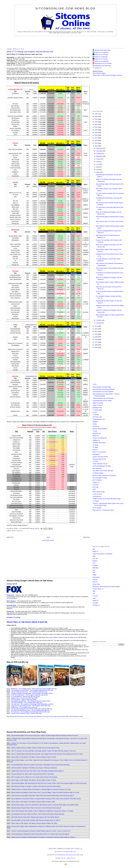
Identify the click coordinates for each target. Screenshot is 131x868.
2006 (96, 345)
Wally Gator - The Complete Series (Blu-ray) (24, 707)
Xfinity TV (95, 600)
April (98, 170)
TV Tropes (96, 501)
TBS (94, 591)
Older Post (86, 537)
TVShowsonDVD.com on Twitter (102, 401)
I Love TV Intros (97, 494)
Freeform (95, 565)
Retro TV (95, 450)
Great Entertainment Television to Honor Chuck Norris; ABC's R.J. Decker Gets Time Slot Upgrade (40, 834)
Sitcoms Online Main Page (101, 50)
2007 (96, 342)
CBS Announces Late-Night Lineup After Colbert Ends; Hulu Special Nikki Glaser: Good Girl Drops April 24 (43, 796)
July (98, 162)
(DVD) (46, 695)
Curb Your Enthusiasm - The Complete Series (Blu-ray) (27, 695)
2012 (96, 329)
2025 (96, 117)
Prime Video (96, 584)
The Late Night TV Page (100, 478)
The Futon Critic (97, 417)
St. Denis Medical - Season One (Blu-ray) (23, 696)
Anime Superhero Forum (100, 464)
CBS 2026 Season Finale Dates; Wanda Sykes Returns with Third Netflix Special (35, 817)
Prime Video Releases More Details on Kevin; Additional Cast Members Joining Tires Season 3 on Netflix (42, 811)
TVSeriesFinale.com (99, 419)
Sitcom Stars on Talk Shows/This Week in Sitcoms (107, 75)
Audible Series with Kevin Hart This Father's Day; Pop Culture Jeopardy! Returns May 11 (37, 771)
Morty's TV (96, 436)
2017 (96, 138)
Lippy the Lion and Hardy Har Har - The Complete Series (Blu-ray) (31, 706)
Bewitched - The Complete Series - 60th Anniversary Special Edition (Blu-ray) (34, 689)
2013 (96, 326)
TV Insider (96, 415)
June (98, 164)
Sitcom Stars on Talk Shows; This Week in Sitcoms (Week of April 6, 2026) (33, 802)
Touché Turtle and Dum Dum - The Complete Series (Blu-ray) (29, 692)
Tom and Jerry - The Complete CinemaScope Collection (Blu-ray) (30, 712)
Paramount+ (96, 577)
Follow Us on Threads (101, 59)
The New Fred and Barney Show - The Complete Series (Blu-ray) (30, 710)
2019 (96, 133)
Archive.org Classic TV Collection (102, 554)
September (100, 156)
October (99, 154)
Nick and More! (97, 468)
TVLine (95, 412)
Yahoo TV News (97, 405)
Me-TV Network (97, 480)
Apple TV (95, 551)
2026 (96, 114)
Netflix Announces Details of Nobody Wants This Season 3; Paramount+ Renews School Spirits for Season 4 (43, 837)
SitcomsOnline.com (69, 852)
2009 (96, 337)
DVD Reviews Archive (76, 716)
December (100, 148)
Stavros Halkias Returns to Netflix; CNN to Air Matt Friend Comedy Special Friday (35, 748)
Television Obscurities (99, 443)
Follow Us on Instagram (102, 61)
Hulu (94, 570)
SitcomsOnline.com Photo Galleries (103, 392)
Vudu (94, 598)
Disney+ (95, 561)
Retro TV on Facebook (99, 452)
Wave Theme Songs (99, 492)
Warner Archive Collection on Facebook (104, 475)
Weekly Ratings (17, 531)
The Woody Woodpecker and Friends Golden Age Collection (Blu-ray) (32, 709)
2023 (96, 122)
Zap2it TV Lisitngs (98, 403)
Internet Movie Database (100, 429)
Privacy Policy (61, 858)
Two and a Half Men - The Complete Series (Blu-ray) (27, 703)
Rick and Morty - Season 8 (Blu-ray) (22, 700)
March (98, 172)
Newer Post (10, 537)
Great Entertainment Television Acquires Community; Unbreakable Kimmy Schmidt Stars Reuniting (40, 765)
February (99, 320)
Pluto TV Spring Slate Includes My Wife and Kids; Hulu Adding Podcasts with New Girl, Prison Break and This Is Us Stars (47, 754)
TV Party (95, 461)
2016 (96, 141)
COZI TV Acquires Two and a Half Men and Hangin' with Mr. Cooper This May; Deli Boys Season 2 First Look (43, 751)
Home (48, 537)
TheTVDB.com (97, 496)
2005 (96, 348)
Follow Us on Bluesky (101, 57)
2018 (96, 135)
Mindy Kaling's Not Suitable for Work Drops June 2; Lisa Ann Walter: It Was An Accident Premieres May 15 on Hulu (45, 792)
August (99, 159)
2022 (96, 125)
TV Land (95, 596)
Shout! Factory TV (98, 589)
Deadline (95, 422)
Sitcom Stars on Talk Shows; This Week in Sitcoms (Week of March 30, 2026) (34, 823)
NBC (94, 572)
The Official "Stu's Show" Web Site (103, 471)
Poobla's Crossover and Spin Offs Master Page (107, 499)
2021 (96, 127)
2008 (96, 340)
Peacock (95, 580)
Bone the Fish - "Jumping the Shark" (103, 510)
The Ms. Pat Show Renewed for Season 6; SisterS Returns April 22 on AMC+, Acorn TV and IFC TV (41, 831)
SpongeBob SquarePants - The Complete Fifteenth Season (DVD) (31, 701)
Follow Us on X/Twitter (101, 55)
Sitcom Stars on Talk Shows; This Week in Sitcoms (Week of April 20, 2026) (34, 757)
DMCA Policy (71, 858)
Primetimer (96, 426)
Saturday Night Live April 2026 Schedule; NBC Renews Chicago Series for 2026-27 (36, 820)
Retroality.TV (96, 454)
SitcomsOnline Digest (99, 73)
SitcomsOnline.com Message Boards (104, 389)
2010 (96, 334)
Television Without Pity (99, 459)
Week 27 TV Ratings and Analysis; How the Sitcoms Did (30, 52)
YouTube (95, 603)
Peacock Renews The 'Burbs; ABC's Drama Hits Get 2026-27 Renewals (33, 774)
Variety (95, 424)
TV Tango (95, 445)
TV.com (95, 431)
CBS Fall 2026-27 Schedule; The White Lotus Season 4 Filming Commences (34, 768)
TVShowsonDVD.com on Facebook (103, 398)
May (98, 167)
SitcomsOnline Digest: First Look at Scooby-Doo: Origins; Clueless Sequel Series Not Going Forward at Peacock (45, 735)
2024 (96, 119)
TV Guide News (97, 410)
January (99, 323)
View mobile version (48, 540)
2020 (96, 130)
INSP (94, 489)
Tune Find (96, 485)
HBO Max (95, 568)
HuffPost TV (96, 440)
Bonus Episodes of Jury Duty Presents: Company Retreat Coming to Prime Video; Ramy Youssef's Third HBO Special (46, 799)
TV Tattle (95, 447)
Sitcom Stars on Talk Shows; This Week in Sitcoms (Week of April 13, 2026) (34, 780)
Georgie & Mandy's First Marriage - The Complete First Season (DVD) (32, 693)
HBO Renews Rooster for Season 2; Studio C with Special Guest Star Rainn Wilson (36, 786)
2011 (96, 331)
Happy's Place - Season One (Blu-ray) (22, 698)
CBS (94, 556)
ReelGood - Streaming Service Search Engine (106, 587)
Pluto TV (95, 582)
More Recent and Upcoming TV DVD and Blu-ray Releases (24, 716)
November (100, 151)
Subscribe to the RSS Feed (103, 66)
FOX (94, 563)
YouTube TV (96, 605)
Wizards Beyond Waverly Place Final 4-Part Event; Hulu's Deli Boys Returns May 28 (36, 808)
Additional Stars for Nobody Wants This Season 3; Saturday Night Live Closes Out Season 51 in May (41, 789)
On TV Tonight (97, 508)
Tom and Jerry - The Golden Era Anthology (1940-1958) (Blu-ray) (30, 704)
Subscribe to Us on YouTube (103, 63)
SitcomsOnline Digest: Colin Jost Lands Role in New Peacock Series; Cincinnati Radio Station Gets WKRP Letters (45, 805)
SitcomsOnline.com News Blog (65, 8)
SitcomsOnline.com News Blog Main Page (69, 855)
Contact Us (97, 68)
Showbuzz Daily (97, 408)
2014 (96, 146)
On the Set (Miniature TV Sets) (102, 466)
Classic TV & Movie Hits (100, 438)
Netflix (94, 575)
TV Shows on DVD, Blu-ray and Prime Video (56, 716)
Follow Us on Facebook (102, 52)
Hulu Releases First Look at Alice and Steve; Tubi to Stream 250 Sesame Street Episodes (38, 814)
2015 (96, 143)
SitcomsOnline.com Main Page (102, 387)
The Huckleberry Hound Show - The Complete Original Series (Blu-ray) (32, 690)
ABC (94, 549)
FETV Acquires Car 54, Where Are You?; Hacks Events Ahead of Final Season (34, 777)
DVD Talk (95, 487)
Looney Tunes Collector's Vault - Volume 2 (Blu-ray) (26, 713)
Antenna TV (96, 482)
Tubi (94, 594)
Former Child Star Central (100, 457)
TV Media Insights (98, 473)
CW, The (95, 558)
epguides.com (97, 433)
